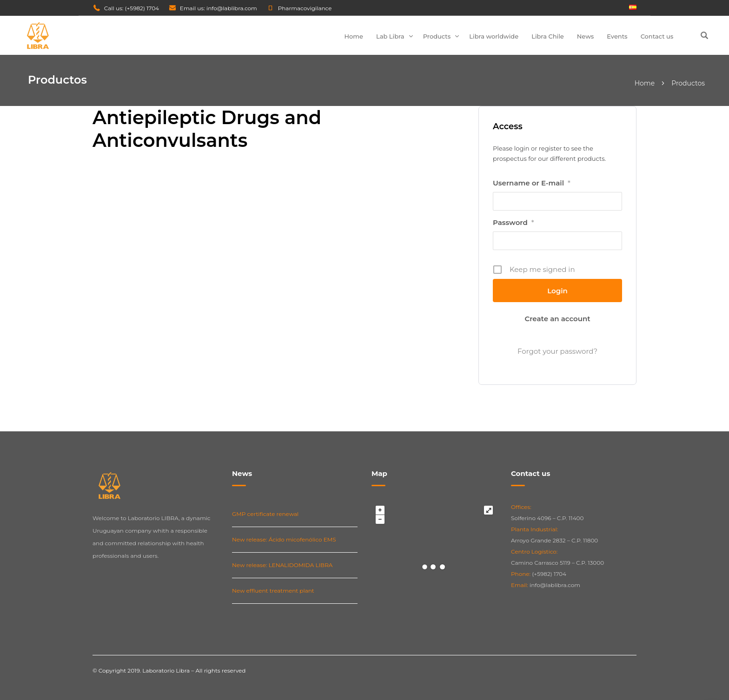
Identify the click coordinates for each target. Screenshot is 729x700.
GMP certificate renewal (265, 514)
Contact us (657, 36)
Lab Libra (390, 36)
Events (617, 36)
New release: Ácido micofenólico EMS (284, 539)
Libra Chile (548, 36)
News (586, 36)
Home (354, 36)
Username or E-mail (532, 183)
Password (514, 223)
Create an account (557, 319)
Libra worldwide (494, 36)
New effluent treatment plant (273, 591)
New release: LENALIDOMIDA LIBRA (282, 565)
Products (437, 36)
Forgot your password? (557, 351)
